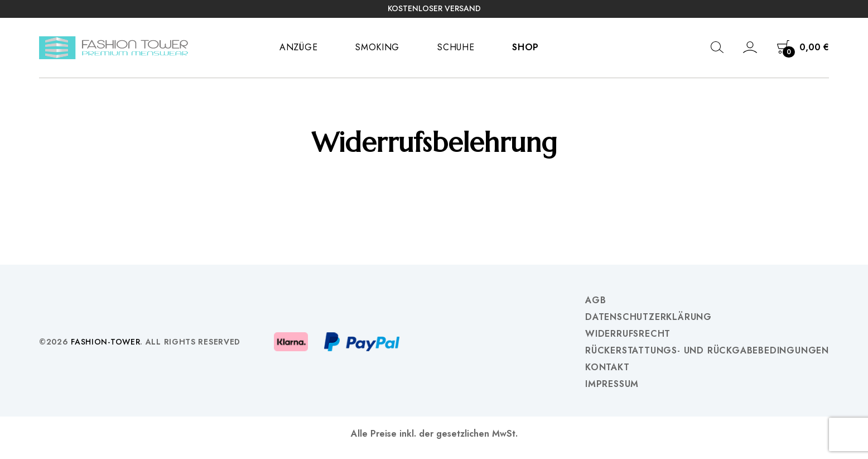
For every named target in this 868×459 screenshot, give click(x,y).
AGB (595, 300)
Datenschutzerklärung (648, 317)
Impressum (612, 384)
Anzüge (298, 47)
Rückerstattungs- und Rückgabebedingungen (707, 351)
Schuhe (456, 47)
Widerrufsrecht (628, 334)
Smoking (377, 47)
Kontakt (607, 367)
